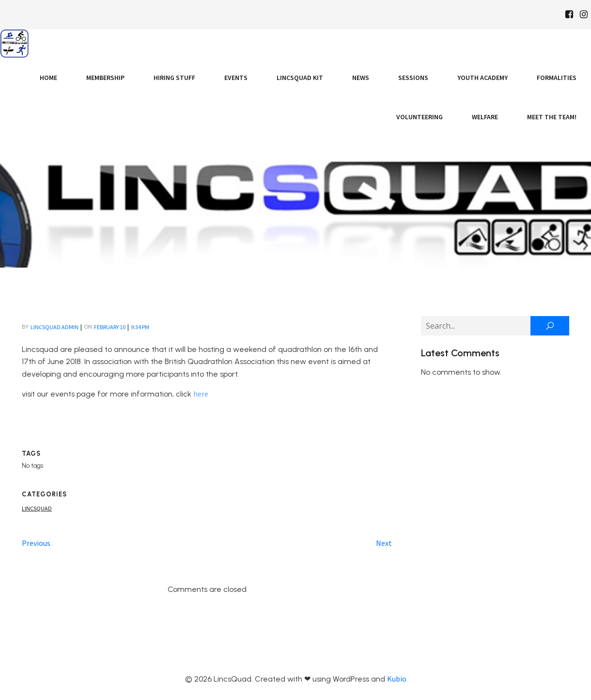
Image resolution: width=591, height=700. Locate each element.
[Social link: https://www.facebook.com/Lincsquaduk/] (569, 15)
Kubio (397, 679)
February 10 (110, 327)
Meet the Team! (552, 117)
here (201, 394)
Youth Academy (482, 78)
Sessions (413, 78)
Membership (105, 78)
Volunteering (420, 117)
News (361, 78)
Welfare (485, 117)
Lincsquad (37, 508)
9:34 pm (140, 327)
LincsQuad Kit (300, 78)
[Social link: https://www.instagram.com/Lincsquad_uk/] (584, 15)
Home (48, 78)
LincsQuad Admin (54, 327)
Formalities (557, 78)
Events (236, 78)
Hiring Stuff (174, 78)
